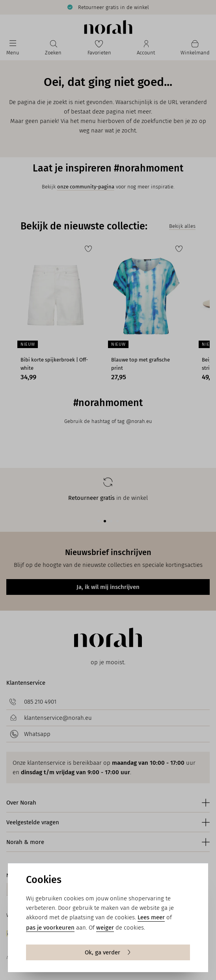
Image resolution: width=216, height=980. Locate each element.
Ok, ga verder (108, 952)
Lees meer (151, 917)
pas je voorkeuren (50, 928)
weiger (105, 928)
